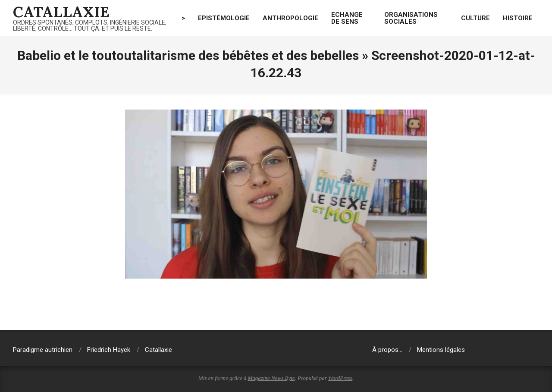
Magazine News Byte (271, 378)
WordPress (340, 378)
